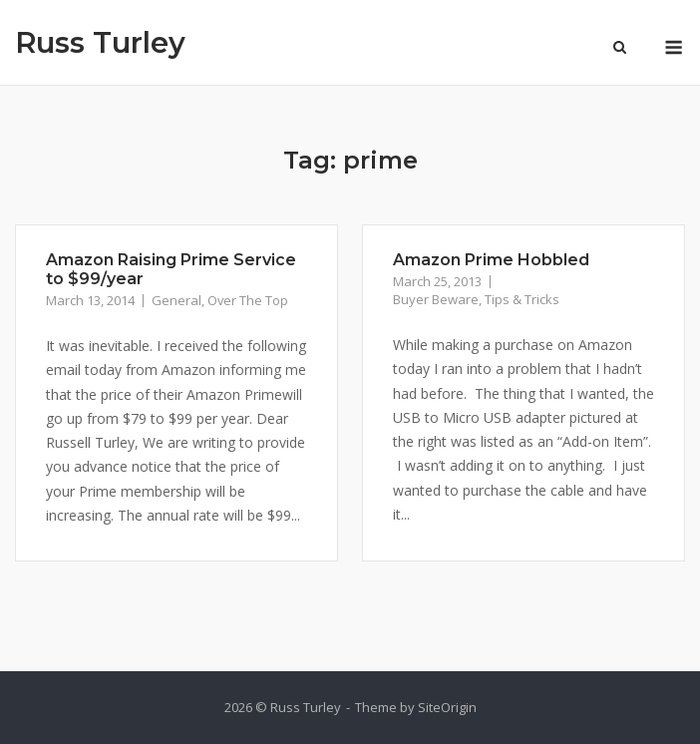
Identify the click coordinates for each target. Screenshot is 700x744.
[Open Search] (620, 49)
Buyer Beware (436, 299)
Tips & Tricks (522, 299)
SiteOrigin (447, 707)
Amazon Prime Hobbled (491, 260)
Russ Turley (100, 42)
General (176, 300)
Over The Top (248, 300)
